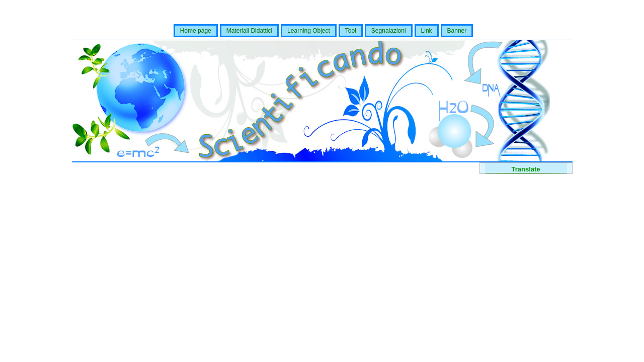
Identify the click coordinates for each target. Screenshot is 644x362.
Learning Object (309, 31)
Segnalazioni (389, 31)
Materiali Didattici (249, 31)
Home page (196, 31)
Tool (351, 31)
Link (427, 31)
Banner (457, 31)
